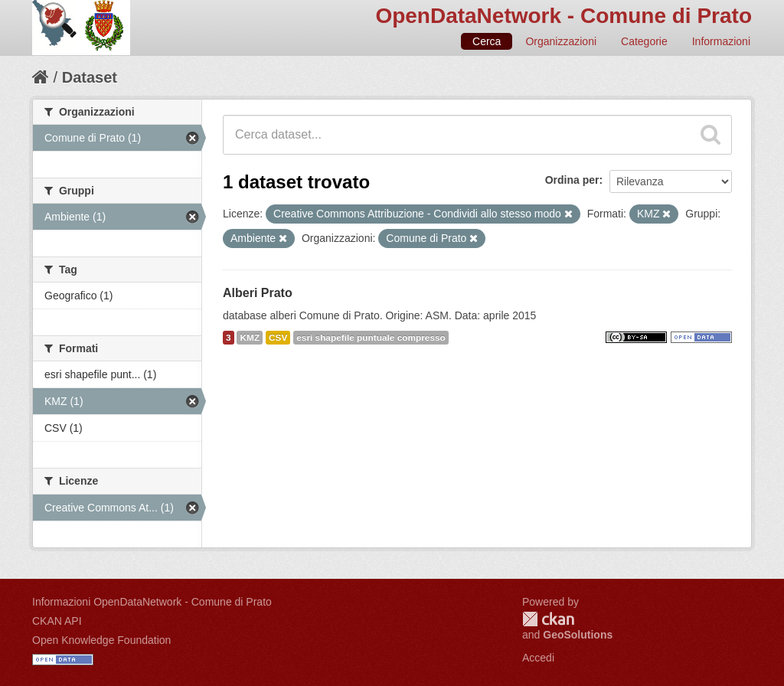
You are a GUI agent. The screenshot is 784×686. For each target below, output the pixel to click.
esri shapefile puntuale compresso (371, 338)
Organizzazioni (561, 41)
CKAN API (57, 621)
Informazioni (721, 41)
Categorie (644, 41)
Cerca (487, 41)
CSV (278, 338)
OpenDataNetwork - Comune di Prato (563, 16)
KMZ (250, 338)
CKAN (548, 619)
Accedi (538, 658)
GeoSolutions (578, 635)
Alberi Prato (258, 293)
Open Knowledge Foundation (101, 640)
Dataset (90, 77)
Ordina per (572, 180)
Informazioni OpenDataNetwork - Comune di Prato (152, 602)
